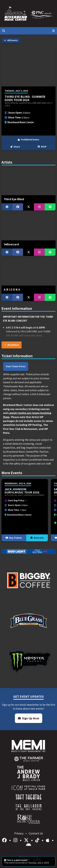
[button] (23, 501)
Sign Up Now (29, 718)
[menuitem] (28, 759)
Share (15, 147)
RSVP (42, 147)
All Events (11, 40)
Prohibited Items (28, 139)
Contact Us (36, 833)
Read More (12, 345)
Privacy (19, 833)
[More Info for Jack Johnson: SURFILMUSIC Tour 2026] (25, 510)
